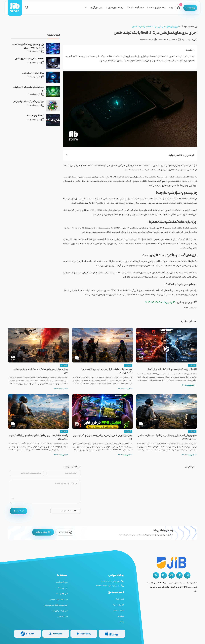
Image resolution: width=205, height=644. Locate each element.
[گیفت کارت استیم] (28, 634)
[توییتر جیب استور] (156, 575)
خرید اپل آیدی (93, 8)
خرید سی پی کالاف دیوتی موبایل (56, 605)
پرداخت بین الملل (112, 8)
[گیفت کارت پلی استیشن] (56, 634)
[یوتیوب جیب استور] (164, 575)
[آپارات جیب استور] (172, 575)
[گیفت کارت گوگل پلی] (84, 634)
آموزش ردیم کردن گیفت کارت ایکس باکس (29, 102)
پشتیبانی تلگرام (43, 532)
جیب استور (193, 27)
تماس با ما (120, 599)
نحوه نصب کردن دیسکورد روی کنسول (29, 59)
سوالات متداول (119, 611)
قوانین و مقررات (118, 605)
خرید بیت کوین (62, 616)
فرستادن (19, 511)
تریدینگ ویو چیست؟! (35, 116)
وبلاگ (183, 27)
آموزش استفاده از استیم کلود (33, 73)
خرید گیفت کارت (133, 8)
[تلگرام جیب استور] (179, 575)
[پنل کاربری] (189, 8)
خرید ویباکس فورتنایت (59, 611)
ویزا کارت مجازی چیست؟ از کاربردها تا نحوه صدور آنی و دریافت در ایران (28, 46)
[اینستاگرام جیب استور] (187, 575)
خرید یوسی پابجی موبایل (59, 599)
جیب (168, 8)
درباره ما (121, 616)
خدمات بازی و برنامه (154, 8)
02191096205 (65, 532)
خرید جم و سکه (62, 594)
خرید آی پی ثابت (62, 588)
